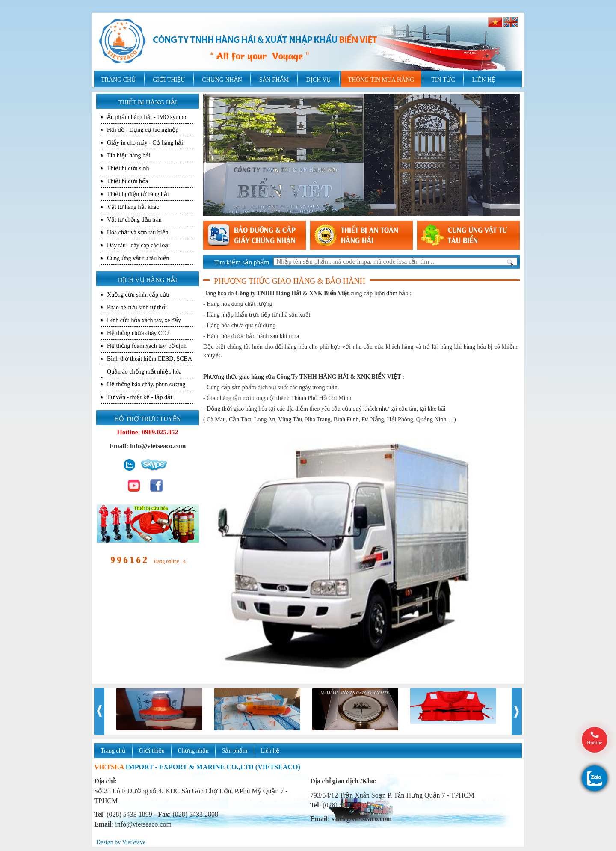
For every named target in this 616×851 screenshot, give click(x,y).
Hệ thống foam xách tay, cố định (147, 346)
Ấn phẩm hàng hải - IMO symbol (147, 117)
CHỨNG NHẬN (222, 80)
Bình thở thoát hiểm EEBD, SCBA (150, 359)
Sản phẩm (235, 751)
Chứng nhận (193, 751)
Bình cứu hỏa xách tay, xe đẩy (144, 320)
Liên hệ (270, 751)
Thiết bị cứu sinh (128, 168)
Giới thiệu (152, 751)
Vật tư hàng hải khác (133, 207)
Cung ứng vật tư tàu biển (138, 258)
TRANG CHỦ (118, 80)
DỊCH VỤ (319, 80)
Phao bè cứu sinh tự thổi (137, 307)
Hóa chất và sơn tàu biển (138, 233)
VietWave (134, 842)
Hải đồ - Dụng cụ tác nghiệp (143, 130)
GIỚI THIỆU (169, 80)
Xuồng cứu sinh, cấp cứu (138, 295)
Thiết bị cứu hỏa (127, 181)
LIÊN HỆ (484, 80)
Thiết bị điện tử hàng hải (138, 194)
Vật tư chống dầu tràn (134, 220)
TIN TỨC (443, 80)
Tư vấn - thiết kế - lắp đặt (140, 397)
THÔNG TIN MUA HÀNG (381, 80)
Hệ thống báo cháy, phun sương (146, 384)
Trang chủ (113, 751)
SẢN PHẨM (274, 80)
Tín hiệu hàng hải (129, 156)
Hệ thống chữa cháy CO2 (138, 333)
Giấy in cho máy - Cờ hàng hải (145, 143)
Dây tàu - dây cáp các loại (138, 245)
